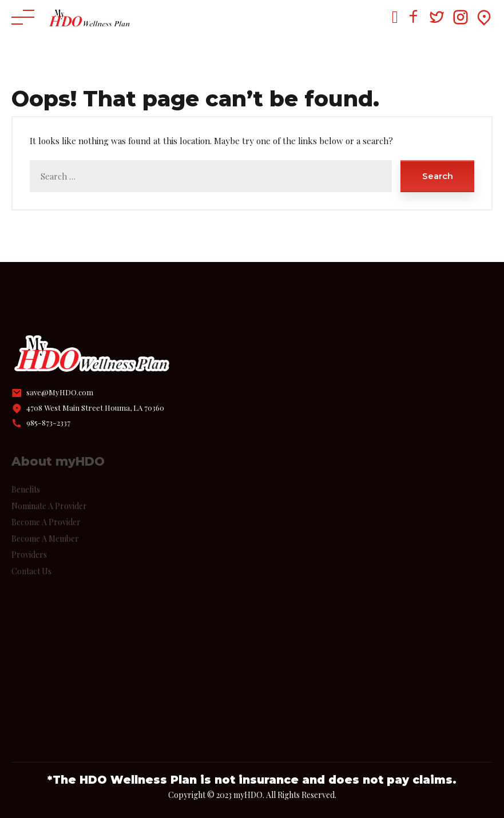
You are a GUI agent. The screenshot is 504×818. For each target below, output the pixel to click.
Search (438, 176)
